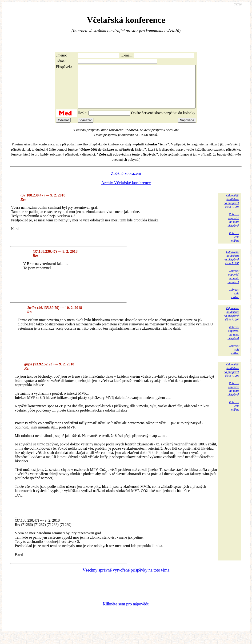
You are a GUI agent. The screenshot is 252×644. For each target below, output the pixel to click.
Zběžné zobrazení (126, 182)
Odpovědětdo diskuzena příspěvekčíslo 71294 (232, 210)
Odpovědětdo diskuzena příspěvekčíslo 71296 (232, 378)
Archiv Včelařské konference (126, 191)
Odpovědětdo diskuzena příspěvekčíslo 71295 (232, 266)
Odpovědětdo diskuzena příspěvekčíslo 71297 (232, 322)
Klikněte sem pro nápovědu (126, 612)
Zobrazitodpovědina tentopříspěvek (233, 228)
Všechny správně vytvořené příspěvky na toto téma (126, 579)
